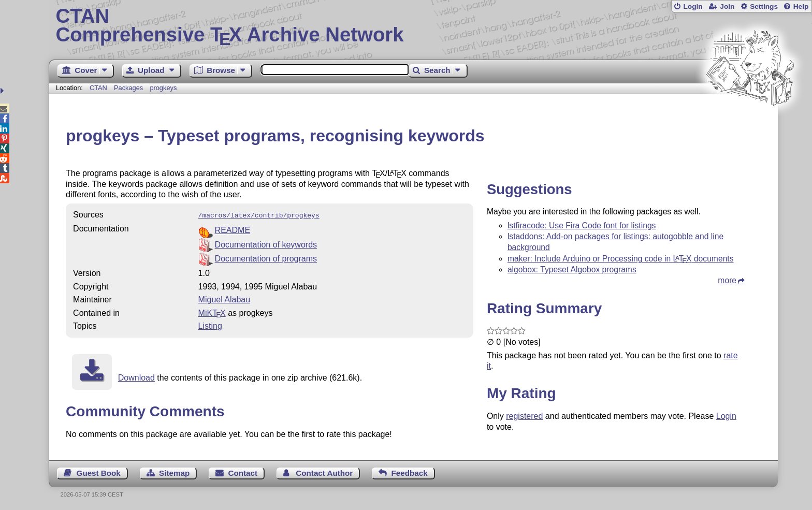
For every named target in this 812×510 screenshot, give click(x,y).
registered (524, 416)
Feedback (410, 472)
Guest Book (99, 472)
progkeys (163, 88)
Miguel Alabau (224, 298)
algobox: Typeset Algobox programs (572, 269)
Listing (210, 325)
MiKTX (212, 312)
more (727, 280)
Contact (243, 472)
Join (727, 6)
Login (693, 6)
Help (801, 6)
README (233, 229)
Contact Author (324, 472)
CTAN (98, 88)
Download (136, 377)
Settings (764, 6)
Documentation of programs (266, 258)
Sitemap (174, 472)
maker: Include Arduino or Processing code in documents (621, 259)
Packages (129, 88)
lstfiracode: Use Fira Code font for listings (582, 225)
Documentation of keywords (266, 244)
